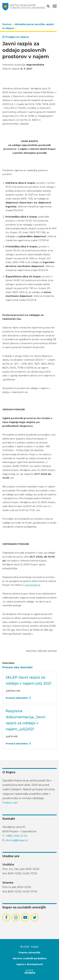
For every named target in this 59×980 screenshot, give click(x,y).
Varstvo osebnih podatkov (30, 958)
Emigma (30, 972)
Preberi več (10, 803)
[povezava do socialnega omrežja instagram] (16, 917)
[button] (51, 7)
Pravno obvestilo (29, 952)
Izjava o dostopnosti (29, 964)
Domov (7, 24)
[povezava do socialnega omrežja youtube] (25, 917)
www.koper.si (32, 585)
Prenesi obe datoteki (17, 667)
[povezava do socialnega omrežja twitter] (35, 917)
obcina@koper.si (17, 840)
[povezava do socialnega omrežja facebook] (6, 917)
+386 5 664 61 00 (16, 836)
